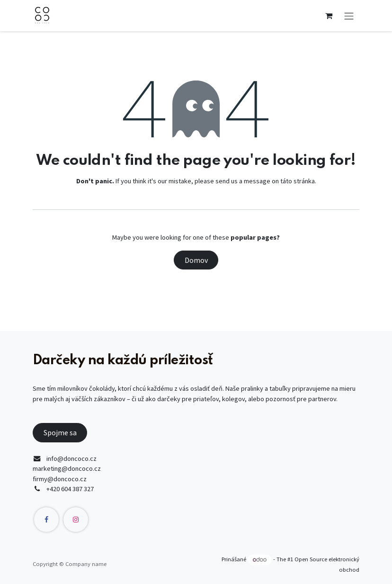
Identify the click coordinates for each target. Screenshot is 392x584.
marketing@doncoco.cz (67, 468)
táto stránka (298, 181)
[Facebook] (46, 520)
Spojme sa (60, 432)
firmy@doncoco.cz (60, 479)
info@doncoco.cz (71, 458)
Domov (196, 260)
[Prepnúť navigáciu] (349, 16)
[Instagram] (76, 520)
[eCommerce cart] (329, 16)
